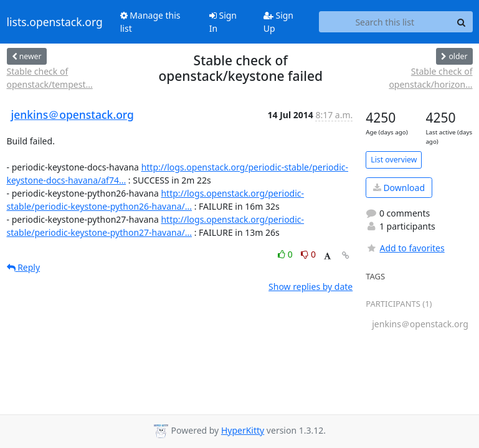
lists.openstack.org (55, 22)
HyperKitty (243, 430)
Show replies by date (311, 287)
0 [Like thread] (286, 254)
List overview (394, 160)
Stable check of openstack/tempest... (50, 78)
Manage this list (150, 22)
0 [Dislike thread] (308, 254)
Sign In (223, 22)
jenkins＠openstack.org (73, 114)
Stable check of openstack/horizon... (430, 78)
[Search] (462, 22)
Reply (24, 267)
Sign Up (278, 22)
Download (399, 188)
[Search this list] (385, 22)
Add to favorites (405, 248)
